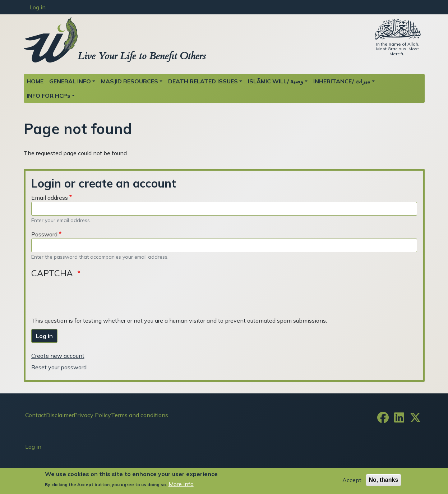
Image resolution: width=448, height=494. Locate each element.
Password (44, 234)
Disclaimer (60, 415)
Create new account (58, 356)
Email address (50, 198)
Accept (352, 480)
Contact (36, 415)
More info (181, 484)
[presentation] (86, 296)
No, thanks (384, 480)
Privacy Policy (92, 415)
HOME (35, 81)
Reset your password (59, 367)
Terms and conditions (140, 415)
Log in (38, 7)
